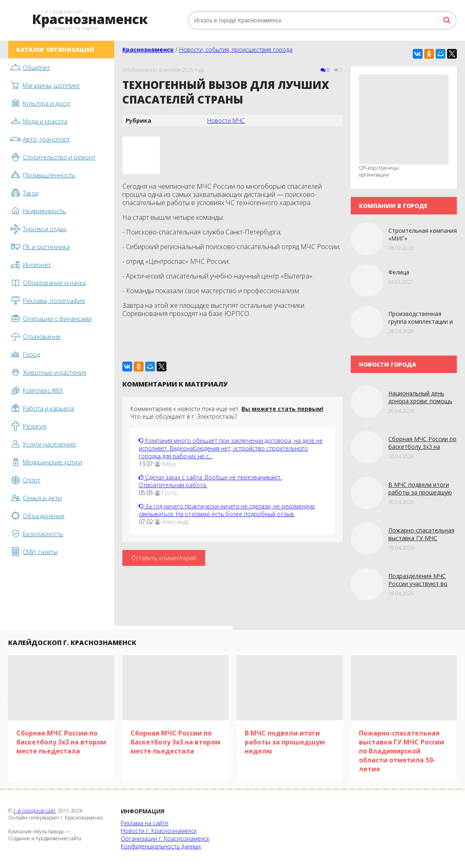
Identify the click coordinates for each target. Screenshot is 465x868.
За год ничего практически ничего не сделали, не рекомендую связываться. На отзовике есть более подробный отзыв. (227, 510)
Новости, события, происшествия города (236, 50)
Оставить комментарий (164, 558)
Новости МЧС (226, 120)
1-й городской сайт (34, 811)
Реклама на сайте (145, 823)
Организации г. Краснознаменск (165, 838)
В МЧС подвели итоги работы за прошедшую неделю (420, 492)
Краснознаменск (148, 50)
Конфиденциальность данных (161, 846)
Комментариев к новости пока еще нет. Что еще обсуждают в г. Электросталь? (227, 413)
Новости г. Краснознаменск (159, 831)
